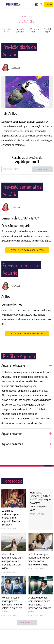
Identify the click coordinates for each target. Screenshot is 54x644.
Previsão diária (6, 30)
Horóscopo (27, 17)
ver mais (27, 623)
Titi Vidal (16, 68)
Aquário (27, 21)
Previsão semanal (20, 30)
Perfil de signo (48, 30)
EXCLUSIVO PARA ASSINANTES (27, 250)
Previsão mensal (35, 30)
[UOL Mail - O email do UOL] (37, 4)
